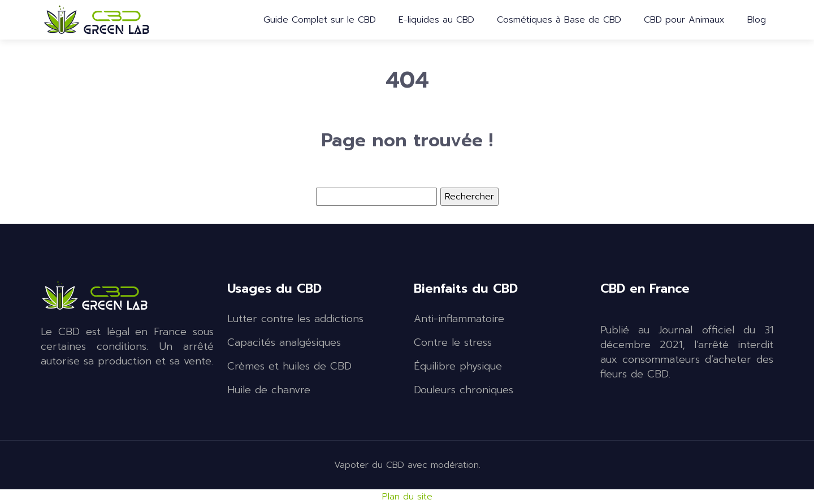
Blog (757, 20)
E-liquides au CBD (436, 20)
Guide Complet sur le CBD (320, 20)
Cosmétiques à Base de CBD (559, 20)
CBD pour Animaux (684, 20)
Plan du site (407, 497)
